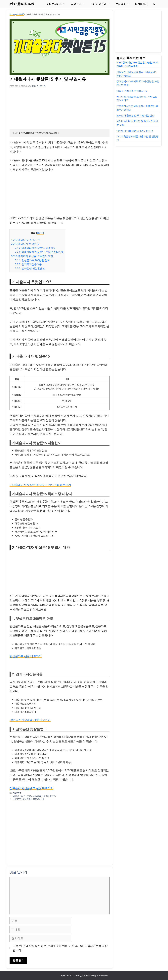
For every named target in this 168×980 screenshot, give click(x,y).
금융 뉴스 (79, 4)
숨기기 (40, 233)
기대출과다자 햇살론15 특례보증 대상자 (39, 252)
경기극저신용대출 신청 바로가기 (30, 720)
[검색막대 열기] (154, 4)
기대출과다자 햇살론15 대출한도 (35, 248)
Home (12, 14)
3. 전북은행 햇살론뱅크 (30, 268)
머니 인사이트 (58, 4)
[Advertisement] (60, 109)
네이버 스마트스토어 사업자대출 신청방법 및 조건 (34, 796)
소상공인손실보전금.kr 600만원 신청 (28, 799)
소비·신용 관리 (102, 4)
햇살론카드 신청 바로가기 (26, 656)
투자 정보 (124, 4)
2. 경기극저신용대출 (28, 264)
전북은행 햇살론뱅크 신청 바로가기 (31, 788)
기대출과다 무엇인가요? (25, 240)
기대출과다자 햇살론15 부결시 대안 (32, 256)
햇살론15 (20, 14)
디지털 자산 (141, 4)
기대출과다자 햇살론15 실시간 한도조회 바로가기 (40, 485)
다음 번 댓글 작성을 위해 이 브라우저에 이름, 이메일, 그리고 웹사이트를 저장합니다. (60, 948)
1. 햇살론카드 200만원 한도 (32, 260)
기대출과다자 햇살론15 (25, 244)
